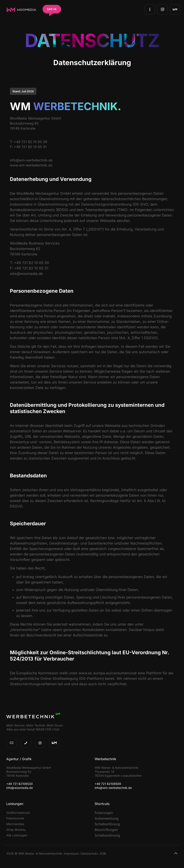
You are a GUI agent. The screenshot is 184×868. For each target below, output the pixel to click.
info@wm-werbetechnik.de (113, 788)
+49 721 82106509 (108, 784)
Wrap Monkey (16, 830)
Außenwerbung (107, 818)
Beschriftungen (106, 830)
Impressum (71, 853)
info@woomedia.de (20, 788)
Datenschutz (89, 853)
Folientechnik (15, 818)
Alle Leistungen (17, 835)
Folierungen (104, 813)
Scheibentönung (107, 824)
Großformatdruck (18, 813)
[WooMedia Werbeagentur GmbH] (21, 11)
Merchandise (15, 824)
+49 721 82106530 (20, 784)
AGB (103, 853)
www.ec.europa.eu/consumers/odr (108, 673)
